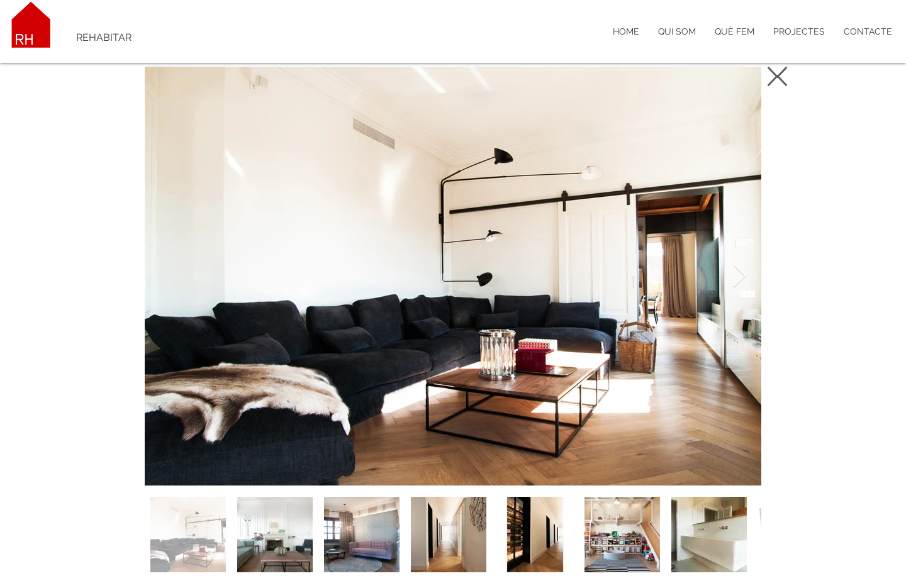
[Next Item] (740, 276)
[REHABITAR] (158, 38)
